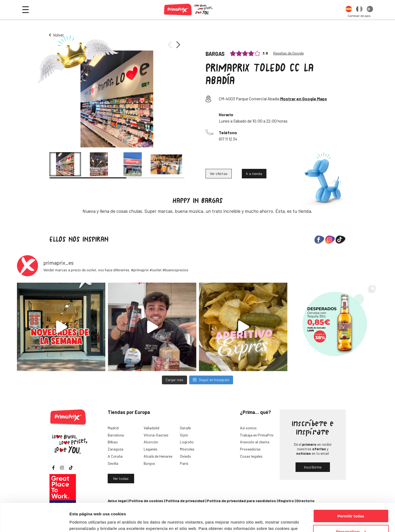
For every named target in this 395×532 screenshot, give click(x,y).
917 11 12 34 (228, 139)
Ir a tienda (254, 173)
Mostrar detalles (85, 521)
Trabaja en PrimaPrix (257, 435)
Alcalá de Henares (158, 456)
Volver (58, 35)
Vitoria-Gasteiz (156, 435)
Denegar (351, 519)
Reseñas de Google (289, 53)
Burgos (149, 463)
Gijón (184, 435)
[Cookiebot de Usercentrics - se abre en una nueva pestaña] (34, 522)
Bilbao (113, 442)
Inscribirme (313, 467)
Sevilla (113, 463)
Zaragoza (115, 449)
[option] (349, 10)
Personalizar (351, 504)
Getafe (185, 428)
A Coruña (115, 456)
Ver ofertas (219, 173)
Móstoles (187, 449)
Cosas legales (251, 456)
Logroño (187, 442)
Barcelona (116, 435)
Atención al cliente (255, 442)
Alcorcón (151, 442)
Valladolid (151, 428)
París (184, 463)
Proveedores (250, 449)
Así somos (248, 428)
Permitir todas (351, 488)
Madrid (113, 428)
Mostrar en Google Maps (304, 99)
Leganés (151, 449)
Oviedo (185, 456)
